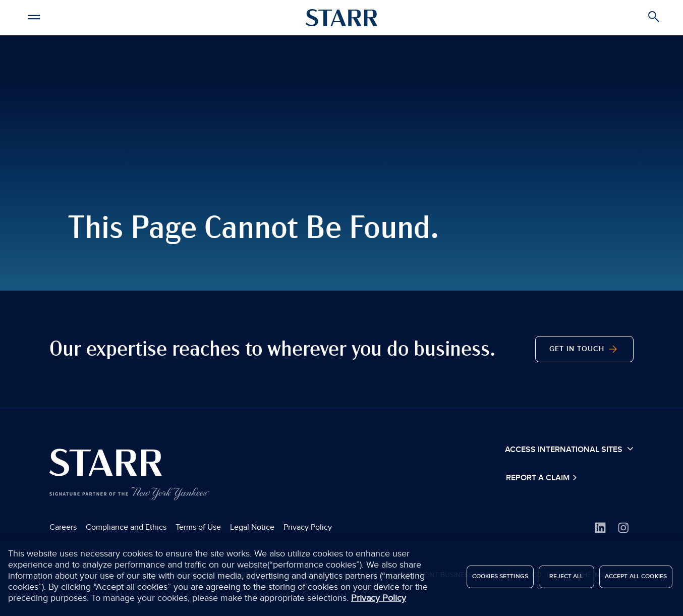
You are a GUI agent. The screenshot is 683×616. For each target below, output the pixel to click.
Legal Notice (252, 527)
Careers (63, 527)
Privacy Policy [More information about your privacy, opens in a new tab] (379, 600)
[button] (34, 16)
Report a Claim (539, 478)
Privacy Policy (308, 527)
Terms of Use (198, 527)
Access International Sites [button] (569, 449)
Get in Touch (584, 349)
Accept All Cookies (636, 578)
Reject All (566, 578)
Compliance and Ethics (126, 527)
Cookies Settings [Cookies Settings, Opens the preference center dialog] (500, 578)
